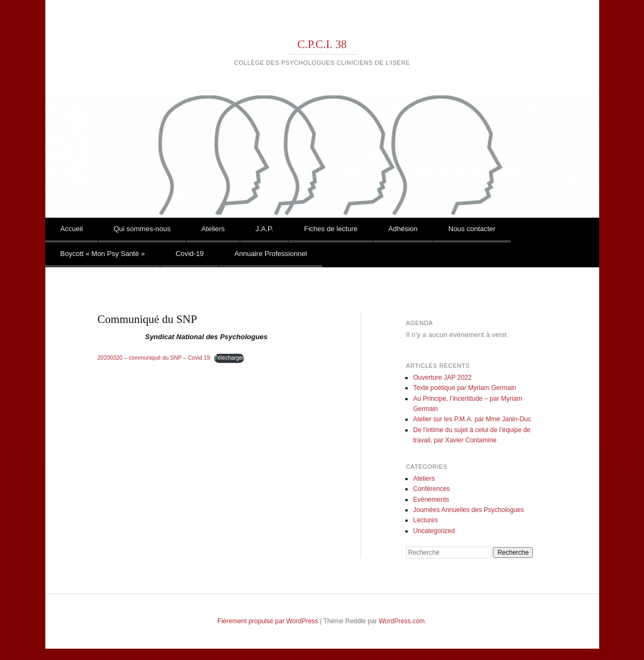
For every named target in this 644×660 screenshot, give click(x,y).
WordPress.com (402, 621)
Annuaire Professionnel (270, 254)
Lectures (425, 520)
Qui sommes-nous (142, 229)
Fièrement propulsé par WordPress (268, 621)
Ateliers (213, 229)
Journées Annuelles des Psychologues (468, 510)
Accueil (72, 229)
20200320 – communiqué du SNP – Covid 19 (154, 358)
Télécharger (229, 358)
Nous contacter (472, 229)
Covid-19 (189, 254)
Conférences (431, 489)
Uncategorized (434, 531)
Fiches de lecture (331, 229)
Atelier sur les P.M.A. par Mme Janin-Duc (472, 419)
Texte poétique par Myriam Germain (465, 388)
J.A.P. (264, 229)
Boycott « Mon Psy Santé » (103, 254)
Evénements (431, 500)
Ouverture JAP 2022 (442, 378)
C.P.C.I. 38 (322, 44)
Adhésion (403, 229)
